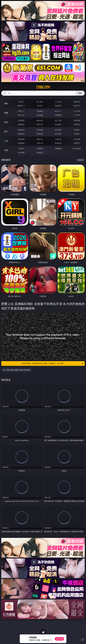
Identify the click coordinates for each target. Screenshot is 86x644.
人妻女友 (58, 139)
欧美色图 (58, 130)
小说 (6, 141)
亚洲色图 (40, 130)
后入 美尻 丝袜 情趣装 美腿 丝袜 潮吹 (16, 370)
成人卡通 (58, 120)
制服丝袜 (21, 124)
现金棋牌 (58, 106)
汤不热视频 (77, 148)
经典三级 (40, 124)
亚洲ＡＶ (21, 111)
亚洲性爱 (21, 120)
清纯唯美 (40, 134)
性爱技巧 (77, 143)
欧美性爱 (77, 120)
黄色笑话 (58, 143)
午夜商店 (40, 148)
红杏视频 (21, 152)
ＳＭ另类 (77, 115)
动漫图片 (77, 130)
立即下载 (59, 639)
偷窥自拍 (21, 130)
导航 (6, 150)
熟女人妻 (21, 115)
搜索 (80, 93)
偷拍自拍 (40, 120)
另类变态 (77, 124)
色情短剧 (40, 152)
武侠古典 (77, 139)
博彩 (6, 103)
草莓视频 (58, 148)
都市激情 (21, 139)
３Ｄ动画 (77, 111)
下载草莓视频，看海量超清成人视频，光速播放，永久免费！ (52, 363)
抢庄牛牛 (77, 106)
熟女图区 (58, 134)
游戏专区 (77, 102)
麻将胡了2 (21, 106)
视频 (6, 113)
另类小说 (40, 143)
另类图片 (77, 134)
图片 (6, 131)
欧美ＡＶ (58, 111)
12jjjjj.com (43, 87)
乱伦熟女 (58, 124)
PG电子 (21, 102)
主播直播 (58, 115)
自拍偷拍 (40, 111)
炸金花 (40, 106)
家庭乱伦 (40, 139)
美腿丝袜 (21, 134)
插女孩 (21, 148)
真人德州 (40, 102)
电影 (6, 122)
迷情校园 (21, 143)
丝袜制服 (40, 115)
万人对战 (58, 102)
